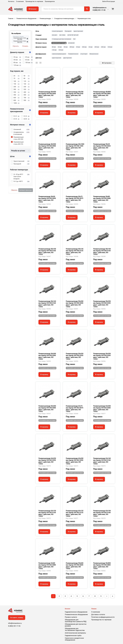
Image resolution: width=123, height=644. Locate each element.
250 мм (97, 47)
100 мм (61, 50)
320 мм (84, 47)
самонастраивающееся (59, 54)
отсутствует (84, 54)
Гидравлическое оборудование (76, 612)
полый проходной (57, 31)
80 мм (54, 47)
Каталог (33, 9)
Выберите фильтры (26, 190)
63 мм (60, 47)
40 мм (78, 47)
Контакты (11, 1)
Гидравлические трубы (73, 636)
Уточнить (25, 46)
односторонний (78, 31)
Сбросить (16, 46)
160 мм (110, 47)
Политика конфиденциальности (103, 617)
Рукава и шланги (71, 617)
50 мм (66, 47)
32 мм (90, 47)
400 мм (72, 47)
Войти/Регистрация (109, 1)
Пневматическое (73, 54)
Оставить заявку (17, 618)
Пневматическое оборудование (76, 615)
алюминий (71, 43)
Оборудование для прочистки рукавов (76, 625)
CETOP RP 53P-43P (73, 35)
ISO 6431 (55, 35)
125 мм (54, 50)
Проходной (68, 31)
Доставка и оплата (98, 615)
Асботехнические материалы (75, 633)
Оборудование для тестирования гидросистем (75, 629)
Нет (74, 39)
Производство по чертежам (34, 1)
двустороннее (67, 58)
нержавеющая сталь (58, 43)
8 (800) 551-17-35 (99, 10)
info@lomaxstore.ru (100, 8)
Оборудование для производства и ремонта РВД (76, 621)
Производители (50, 1)
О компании (20, 1)
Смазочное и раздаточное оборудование (74, 639)
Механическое (94, 54)
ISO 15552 (62, 35)
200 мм (103, 47)
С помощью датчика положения (62, 39)
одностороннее (57, 58)
